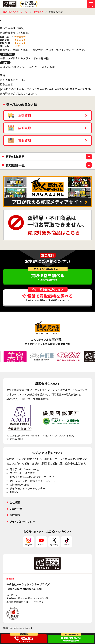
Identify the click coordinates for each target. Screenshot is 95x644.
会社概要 (15, 502)
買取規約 (15, 515)
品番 (5, 63)
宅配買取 (19, 140)
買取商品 (8, 54)
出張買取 (19, 115)
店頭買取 (19, 128)
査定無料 (48, 255)
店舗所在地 (16, 509)
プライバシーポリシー (22, 522)
